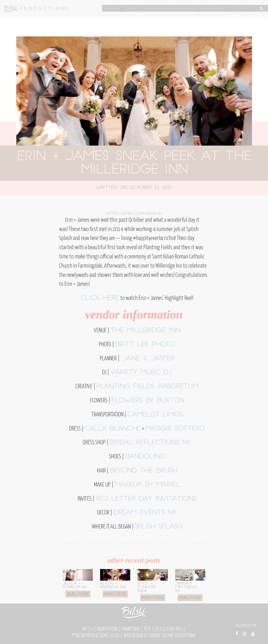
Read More (78, 594)
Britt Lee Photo (145, 345)
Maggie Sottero (175, 429)
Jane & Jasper (147, 359)
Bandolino (145, 457)
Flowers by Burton (148, 401)
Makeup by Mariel (147, 485)
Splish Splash (159, 527)
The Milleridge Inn (145, 331)
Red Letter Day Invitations (146, 499)
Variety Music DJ (141, 373)
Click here (100, 298)
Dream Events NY (145, 513)
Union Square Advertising (172, 636)
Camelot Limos (155, 415)
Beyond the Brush (143, 471)
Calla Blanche (113, 429)
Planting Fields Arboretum (147, 387)
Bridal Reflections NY (150, 443)
